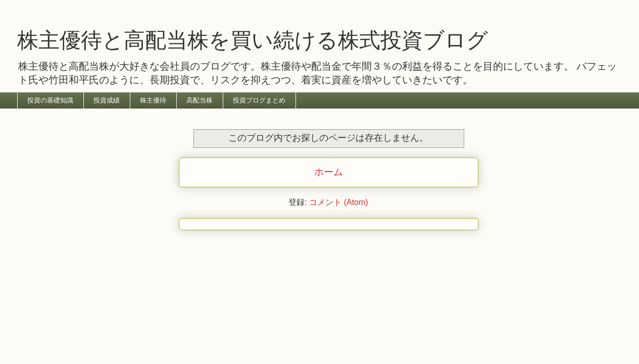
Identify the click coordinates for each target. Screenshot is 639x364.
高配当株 (200, 100)
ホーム (329, 172)
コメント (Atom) (338, 202)
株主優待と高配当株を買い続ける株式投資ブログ (253, 40)
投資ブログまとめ (259, 100)
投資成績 (107, 100)
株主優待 (153, 100)
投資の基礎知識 (50, 100)
